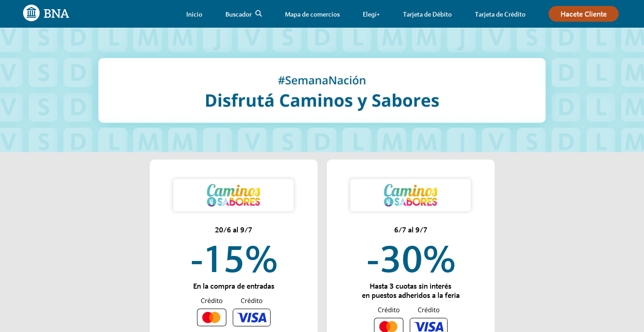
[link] (194, 14)
